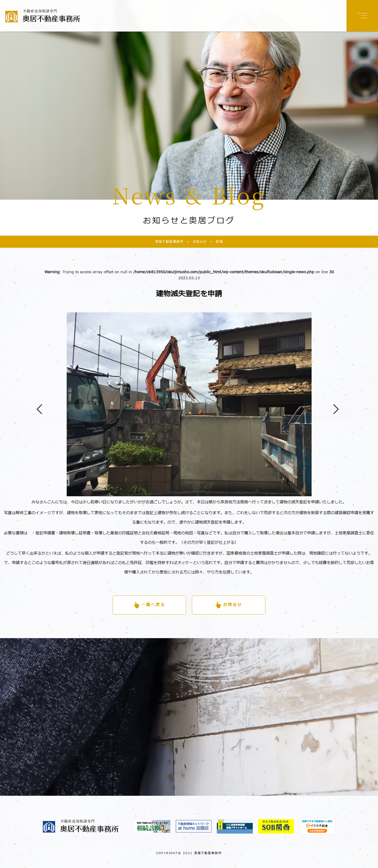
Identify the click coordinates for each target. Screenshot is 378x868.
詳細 (215, 242)
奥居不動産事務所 (169, 242)
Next (333, 404)
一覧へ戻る (153, 605)
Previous (37, 404)
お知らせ (195, 242)
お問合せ (233, 605)
